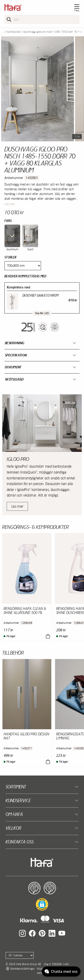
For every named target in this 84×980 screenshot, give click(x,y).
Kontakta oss (20, 842)
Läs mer (10, 204)
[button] (42, 904)
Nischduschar (14, 32)
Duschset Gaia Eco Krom (41, 295)
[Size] (23, 266)
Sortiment (16, 787)
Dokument (13, 367)
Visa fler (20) (42, 313)
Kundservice (18, 800)
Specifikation (16, 355)
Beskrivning (15, 343)
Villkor (13, 828)
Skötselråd (14, 379)
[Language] (20, 955)
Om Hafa (14, 814)
